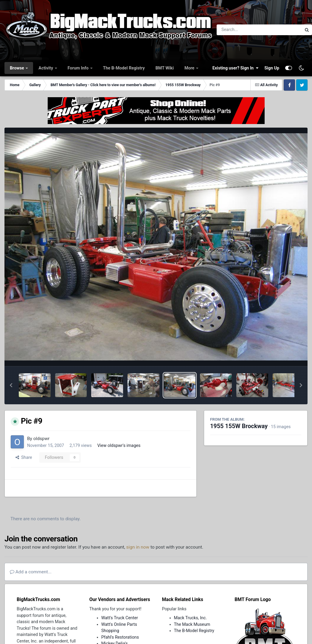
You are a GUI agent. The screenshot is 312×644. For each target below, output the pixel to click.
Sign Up (272, 68)
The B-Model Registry (124, 68)
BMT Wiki (165, 68)
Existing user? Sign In (235, 68)
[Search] (243, 30)
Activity (46, 68)
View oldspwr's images (119, 445)
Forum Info (79, 68)
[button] (11, 385)
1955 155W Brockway (239, 426)
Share (24, 457)
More (190, 68)
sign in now (138, 547)
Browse (17, 68)
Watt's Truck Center (120, 618)
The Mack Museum (192, 624)
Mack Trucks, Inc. (191, 618)
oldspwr (42, 439)
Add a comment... (31, 572)
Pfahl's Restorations (120, 637)
